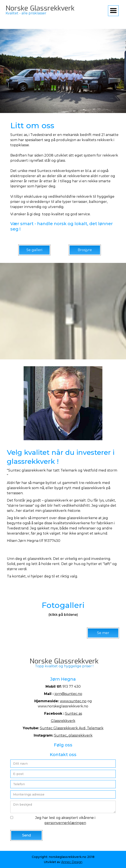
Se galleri (34, 250)
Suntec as (74, 714)
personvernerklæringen (65, 823)
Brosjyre (85, 250)
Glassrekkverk (63, 721)
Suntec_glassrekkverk (73, 735)
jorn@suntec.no (68, 694)
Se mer (103, 633)
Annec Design (72, 862)
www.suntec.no (73, 701)
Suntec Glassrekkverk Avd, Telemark (72, 728)
